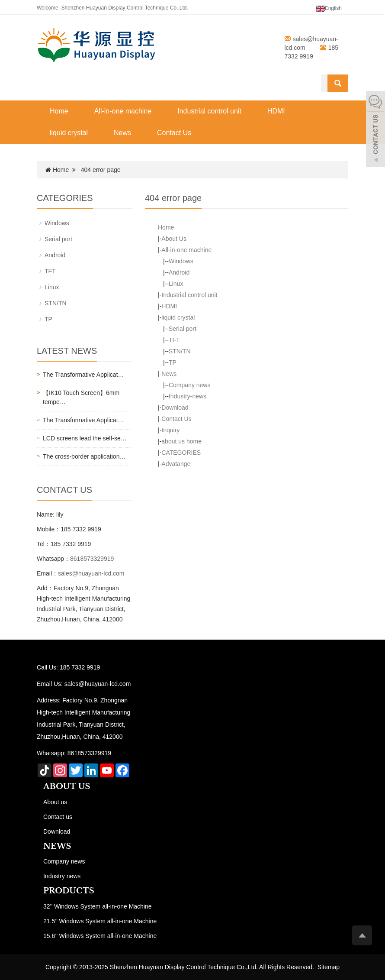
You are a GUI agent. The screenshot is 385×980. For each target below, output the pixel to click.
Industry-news (188, 396)
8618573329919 (92, 559)
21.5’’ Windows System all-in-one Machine (100, 921)
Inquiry (170, 430)
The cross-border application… (84, 456)
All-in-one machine (123, 111)
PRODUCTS (69, 891)
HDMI (276, 111)
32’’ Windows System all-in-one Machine (98, 906)
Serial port (183, 329)
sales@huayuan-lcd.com (91, 573)
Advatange (176, 464)
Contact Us (174, 133)
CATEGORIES (181, 453)
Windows (181, 261)
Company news (190, 385)
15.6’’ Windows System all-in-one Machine (100, 936)
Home (59, 111)
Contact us (58, 817)
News (122, 133)
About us (55, 802)
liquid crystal (69, 133)
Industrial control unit (209, 111)
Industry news (62, 876)
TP (173, 362)
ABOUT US (67, 786)
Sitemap (329, 967)
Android (179, 272)
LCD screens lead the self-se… (85, 438)
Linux (176, 284)
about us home (181, 441)
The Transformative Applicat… (83, 375)
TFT (174, 340)
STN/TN (180, 351)
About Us (174, 239)
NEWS (57, 846)
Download (175, 408)
